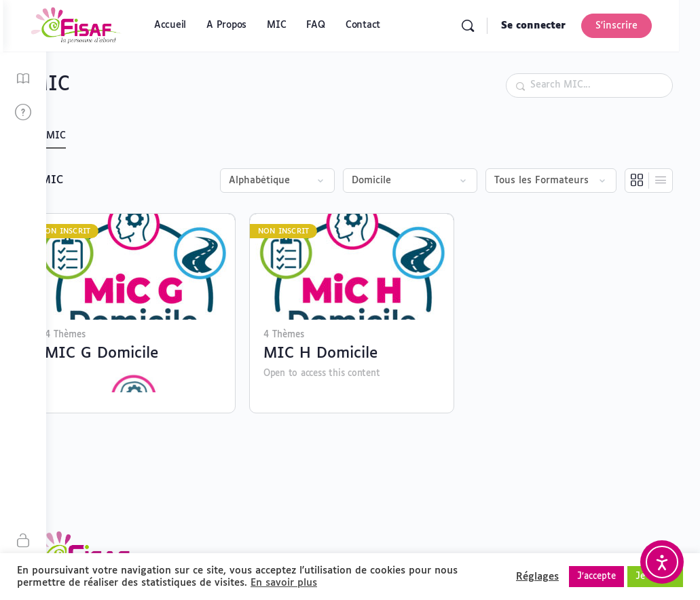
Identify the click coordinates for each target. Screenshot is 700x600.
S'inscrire (638, 26)
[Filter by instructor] (551, 181)
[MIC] (23, 79)
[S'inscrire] (23, 541)
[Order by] (277, 181)
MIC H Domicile (349, 346)
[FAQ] (23, 113)
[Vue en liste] (661, 181)
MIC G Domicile (144, 346)
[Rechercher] (489, 26)
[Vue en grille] (637, 181)
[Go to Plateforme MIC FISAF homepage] (120, 26)
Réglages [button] (537, 577)
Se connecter (554, 26)
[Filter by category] (410, 181)
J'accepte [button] (596, 577)
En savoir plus (284, 583)
